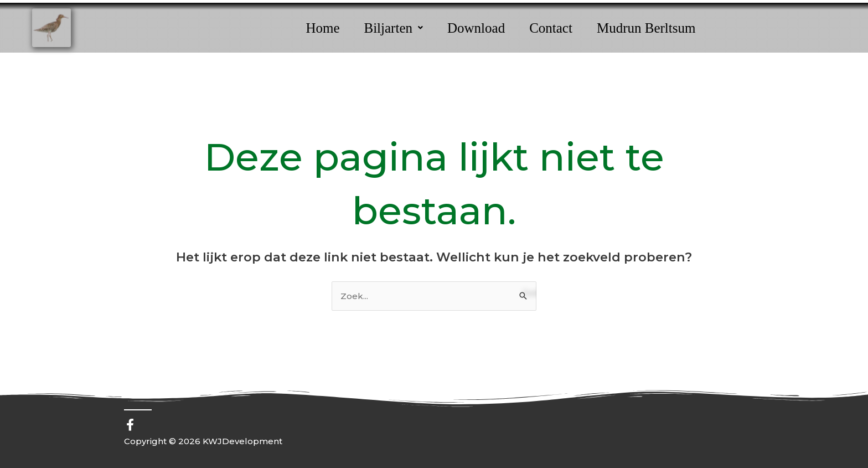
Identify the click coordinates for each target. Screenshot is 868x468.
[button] (394, 28)
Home (322, 28)
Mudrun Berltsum (646, 28)
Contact (551, 28)
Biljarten (394, 28)
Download (476, 28)
